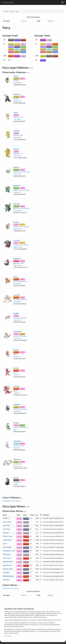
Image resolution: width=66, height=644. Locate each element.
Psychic (11, 52)
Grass (23, 46)
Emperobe (17, 459)
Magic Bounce (18, 229)
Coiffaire (16, 131)
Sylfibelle (17, 405)
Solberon (17, 386)
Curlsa (16, 113)
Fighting (23, 40)
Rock (17, 52)
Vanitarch (17, 94)
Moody (15, 484)
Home (6, 11)
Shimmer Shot (8, 569)
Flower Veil (17, 174)
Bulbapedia (58, 620)
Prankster (17, 227)
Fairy (23, 44)
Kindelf (16, 350)
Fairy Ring (6, 529)
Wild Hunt (6, 580)
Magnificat (17, 259)
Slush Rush (17, 448)
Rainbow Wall (8, 562)
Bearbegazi (17, 441)
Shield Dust (17, 409)
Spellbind (6, 572)
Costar (22, 263)
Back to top (8, 636)
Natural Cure (17, 172)
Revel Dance (7, 565)
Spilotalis (17, 204)
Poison (17, 56)
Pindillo (16, 313)
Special (26, 518)
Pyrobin (16, 368)
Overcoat (16, 446)
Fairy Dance (7, 522)
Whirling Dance (8, 576)
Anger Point (17, 156)
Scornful (16, 81)
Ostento (16, 149)
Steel (23, 56)
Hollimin (16, 423)
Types (12, 11)
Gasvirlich (17, 295)
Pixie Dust (7, 554)
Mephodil (17, 186)
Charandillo (17, 332)
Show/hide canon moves (11, 588)
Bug (11, 44)
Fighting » (51, 21)
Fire (11, 56)
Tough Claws (17, 320)
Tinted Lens (17, 411)
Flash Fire (24, 281)
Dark (11, 40)
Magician (16, 263)
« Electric (24, 21)
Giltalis (16, 76)
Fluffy (22, 446)
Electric (17, 44)
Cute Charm (17, 119)
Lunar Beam (7, 547)
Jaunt (5, 544)
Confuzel (17, 240)
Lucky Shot (17, 482)
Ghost (17, 46)
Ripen (15, 430)
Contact (38, 631)
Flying (11, 46)
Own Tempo (25, 227)
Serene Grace (18, 466)
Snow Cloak (17, 427)
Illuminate (17, 281)
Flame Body (17, 284)
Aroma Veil (26, 172)
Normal (23, 49)
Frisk (21, 117)
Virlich (16, 277)
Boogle (16, 222)
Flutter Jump (8, 536)
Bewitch (6, 518)
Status (26, 522)
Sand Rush (17, 318)
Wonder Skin (17, 83)
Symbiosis (25, 427)
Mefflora (16, 167)
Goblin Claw (7, 540)
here (39, 625)
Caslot (16, 478)
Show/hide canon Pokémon (12, 501)
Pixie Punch (7, 558)
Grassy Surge (17, 211)
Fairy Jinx (6, 525)
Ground (11, 49)
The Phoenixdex (8, 2)
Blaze (15, 354)
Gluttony (16, 117)
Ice (17, 49)
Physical (26, 536)
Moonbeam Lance (9, 551)
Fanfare (6, 533)
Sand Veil (24, 318)
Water (23, 52)
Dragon (17, 40)
